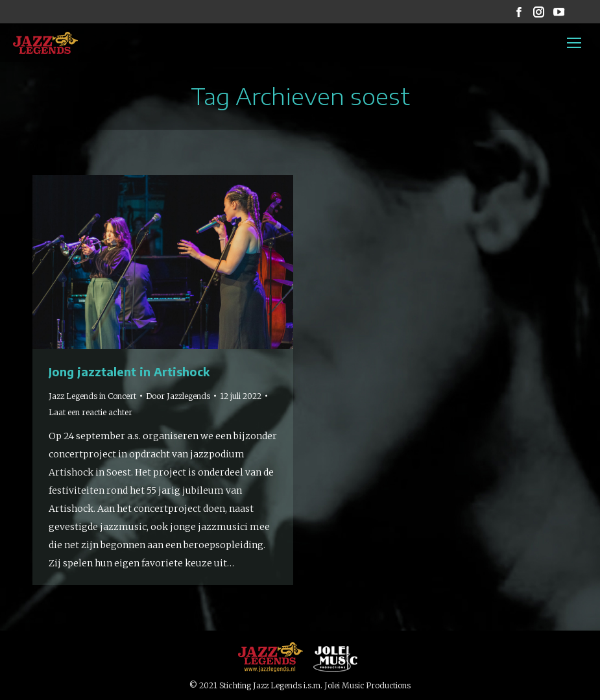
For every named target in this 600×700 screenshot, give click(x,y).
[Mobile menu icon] (574, 43)
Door (178, 396)
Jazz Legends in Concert (92, 396)
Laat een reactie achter (90, 412)
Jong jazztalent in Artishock (129, 371)
